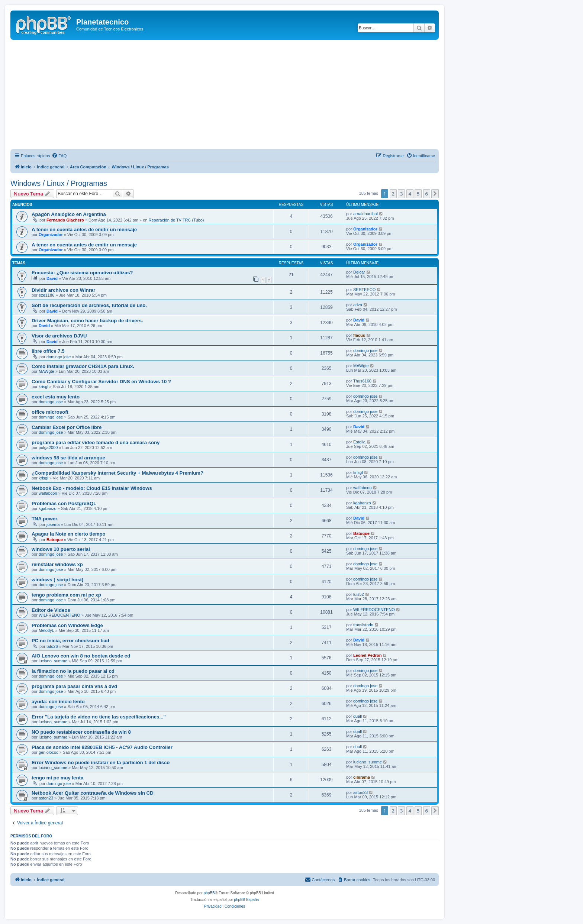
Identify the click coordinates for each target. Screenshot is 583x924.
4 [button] (410, 194)
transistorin (363, 625)
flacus (359, 335)
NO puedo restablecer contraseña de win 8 (81, 732)
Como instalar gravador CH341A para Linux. (83, 366)
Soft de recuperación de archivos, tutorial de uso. (89, 305)
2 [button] (393, 194)
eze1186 (46, 295)
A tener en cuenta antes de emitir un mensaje (84, 230)
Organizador (51, 235)
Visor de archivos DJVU (59, 336)
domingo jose (59, 357)
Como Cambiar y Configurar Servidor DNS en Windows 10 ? (101, 382)
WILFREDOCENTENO (59, 615)
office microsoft (50, 412)
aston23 (46, 798)
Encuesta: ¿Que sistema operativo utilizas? (82, 273)
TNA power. (45, 519)
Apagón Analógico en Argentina (69, 214)
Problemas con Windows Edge (67, 625)
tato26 (52, 646)
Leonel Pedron (367, 655)
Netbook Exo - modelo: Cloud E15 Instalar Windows (92, 488)
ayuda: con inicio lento (58, 702)
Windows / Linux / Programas (59, 183)
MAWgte (46, 371)
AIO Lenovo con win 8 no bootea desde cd (81, 656)
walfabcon (48, 493)
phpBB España (246, 900)
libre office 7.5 (48, 351)
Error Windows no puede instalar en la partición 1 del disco (101, 763)
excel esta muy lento (56, 397)
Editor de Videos (51, 610)
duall (357, 716)
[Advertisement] (233, 96)
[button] (435, 194)
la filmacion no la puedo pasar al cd (73, 671)
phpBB (209, 893)
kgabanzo (48, 508)
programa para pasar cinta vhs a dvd (74, 686)
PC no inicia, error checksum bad (70, 641)
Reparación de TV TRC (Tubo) (176, 220)
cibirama (362, 777)
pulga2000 (48, 448)
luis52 (359, 594)
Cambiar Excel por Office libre (67, 427)
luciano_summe (53, 661)
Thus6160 (362, 381)
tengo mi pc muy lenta (57, 778)
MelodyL (46, 630)
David (52, 278)
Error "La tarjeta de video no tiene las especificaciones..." (99, 717)
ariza (358, 305)
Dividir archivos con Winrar (63, 290)
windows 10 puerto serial (61, 549)
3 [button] (401, 194)
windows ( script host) (57, 580)
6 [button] (427, 194)
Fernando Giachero (65, 220)
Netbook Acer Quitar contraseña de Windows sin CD (93, 793)
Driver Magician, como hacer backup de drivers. (87, 321)
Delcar (359, 272)
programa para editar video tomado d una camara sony (96, 442)
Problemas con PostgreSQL (64, 503)
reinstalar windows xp (57, 564)
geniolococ (49, 752)
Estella (359, 442)
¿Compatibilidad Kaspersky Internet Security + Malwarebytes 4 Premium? (117, 473)
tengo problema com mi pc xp (66, 595)
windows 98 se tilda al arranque (68, 458)
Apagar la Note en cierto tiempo (69, 534)
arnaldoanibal (365, 214)
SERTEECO (364, 290)
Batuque (55, 540)
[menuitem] (59, 156)
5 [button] (418, 194)
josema (53, 524)
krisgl (44, 387)
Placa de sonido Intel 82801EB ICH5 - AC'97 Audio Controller (102, 747)
